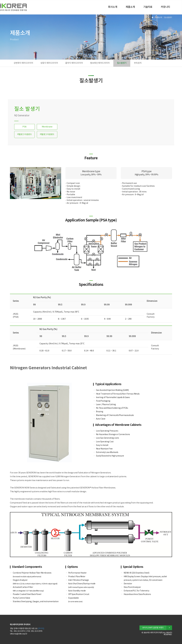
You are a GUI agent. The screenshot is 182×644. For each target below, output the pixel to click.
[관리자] (41, 629)
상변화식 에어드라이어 (23, 63)
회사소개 (113, 7)
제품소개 (130, 7)
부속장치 (138, 63)
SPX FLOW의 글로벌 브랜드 (153, 628)
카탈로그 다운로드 (24, 134)
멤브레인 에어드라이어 (100, 63)
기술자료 (148, 7)
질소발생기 (122, 63)
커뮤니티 (165, 7)
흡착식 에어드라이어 (74, 63)
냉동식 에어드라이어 (49, 63)
